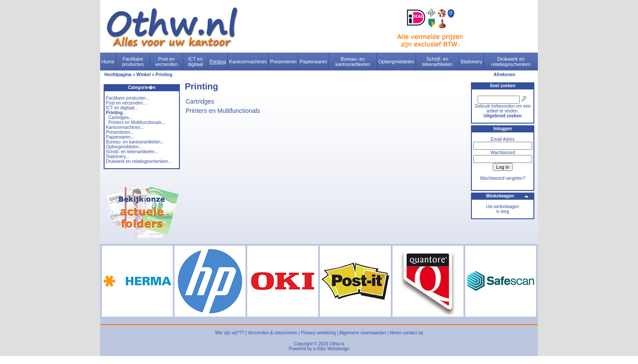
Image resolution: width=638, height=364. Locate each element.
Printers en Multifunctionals (223, 111)
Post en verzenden (166, 62)
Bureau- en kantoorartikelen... (135, 142)
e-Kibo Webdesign (331, 349)
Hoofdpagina (118, 75)
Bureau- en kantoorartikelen (353, 62)
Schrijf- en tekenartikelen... (132, 152)
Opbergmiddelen (396, 62)
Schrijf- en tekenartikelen (438, 62)
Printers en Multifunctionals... (137, 122)
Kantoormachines (248, 62)
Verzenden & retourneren (272, 333)
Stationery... (118, 157)
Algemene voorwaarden (363, 333)
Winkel (144, 75)
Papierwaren (313, 62)
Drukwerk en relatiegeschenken (511, 62)
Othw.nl (337, 344)
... (116, 113)
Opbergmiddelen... (124, 147)
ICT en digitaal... (122, 108)
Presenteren (284, 62)
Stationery (471, 62)
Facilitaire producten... (128, 98)
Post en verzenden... (126, 103)
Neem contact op (406, 333)
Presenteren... (120, 132)
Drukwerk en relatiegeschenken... (139, 161)
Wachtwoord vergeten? (502, 178)
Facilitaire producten (133, 62)
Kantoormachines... (125, 127)
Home (108, 62)
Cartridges (200, 101)
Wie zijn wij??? (230, 333)
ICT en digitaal (196, 62)
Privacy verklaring (318, 333)
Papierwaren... (120, 137)
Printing (218, 62)
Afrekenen (504, 75)
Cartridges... (121, 118)
